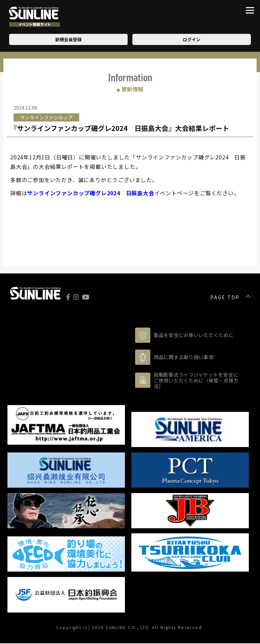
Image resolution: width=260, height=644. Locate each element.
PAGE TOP (225, 297)
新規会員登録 (68, 39)
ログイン (192, 39)
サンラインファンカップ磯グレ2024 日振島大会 (91, 193)
